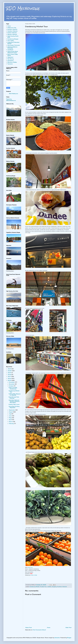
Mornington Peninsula (14, 45)
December (12, 382)
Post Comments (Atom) (39, 630)
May (10, 418)
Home (49, 627)
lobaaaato (57, 638)
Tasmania (10, 64)
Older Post (68, 627)
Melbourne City (12, 28)
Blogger (69, 638)
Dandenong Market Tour (14, 391)
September (12, 410)
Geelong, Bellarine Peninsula (12, 47)
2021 (10, 369)
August (11, 412)
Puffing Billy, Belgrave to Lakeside (15, 394)
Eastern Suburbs (12, 33)
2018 (10, 375)
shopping (54, 587)
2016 (10, 378)
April (10, 420)
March (11, 422)
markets (49, 587)
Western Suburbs (12, 34)
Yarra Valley (11, 41)
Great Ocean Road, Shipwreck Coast (13, 52)
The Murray (11, 59)
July (10, 414)
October (11, 386)
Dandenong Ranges (13, 39)
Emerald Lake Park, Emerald (14, 398)
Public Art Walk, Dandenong (13, 388)
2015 (10, 380)
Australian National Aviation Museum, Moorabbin (14, 401)
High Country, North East (13, 37)
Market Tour (30, 567)
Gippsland (10, 57)
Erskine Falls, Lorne (14, 404)
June (10, 416)
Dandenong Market (34, 587)
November (12, 384)
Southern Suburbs (62, 587)
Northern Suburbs (12, 29)
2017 (10, 377)
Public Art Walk (34, 575)
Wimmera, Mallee (12, 62)
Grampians (11, 61)
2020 (10, 371)
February (12, 423)
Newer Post (29, 627)
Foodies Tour (43, 587)
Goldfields (10, 50)
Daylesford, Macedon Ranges (13, 43)
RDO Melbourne (23, 8)
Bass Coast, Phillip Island (13, 55)
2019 (10, 373)
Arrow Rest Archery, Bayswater (14, 407)
